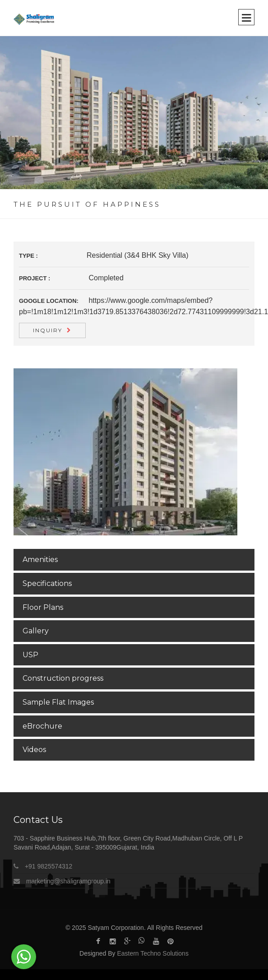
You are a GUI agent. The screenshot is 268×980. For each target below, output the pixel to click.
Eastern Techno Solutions (153, 953)
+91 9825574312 (49, 866)
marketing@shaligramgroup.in (67, 881)
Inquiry (48, 330)
